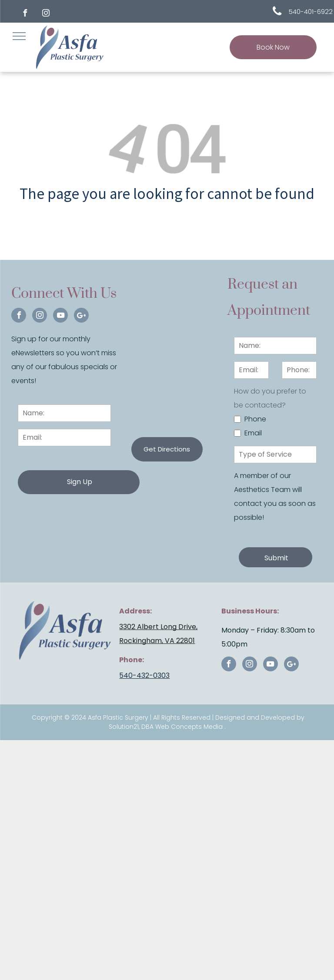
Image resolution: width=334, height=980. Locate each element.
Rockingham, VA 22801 (157, 627)
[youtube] (60, 316)
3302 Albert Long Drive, (158, 613)
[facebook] (25, 14)
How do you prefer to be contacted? (270, 398)
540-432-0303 (144, 662)
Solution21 (124, 713)
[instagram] (46, 14)
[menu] (19, 36)
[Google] (81, 316)
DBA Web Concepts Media (182, 713)
